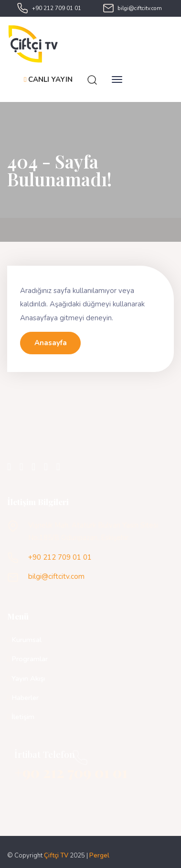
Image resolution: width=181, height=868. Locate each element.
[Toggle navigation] (117, 79)
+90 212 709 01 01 (57, 8)
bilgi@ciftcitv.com (140, 8)
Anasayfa (51, 343)
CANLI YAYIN (48, 79)
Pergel (99, 856)
